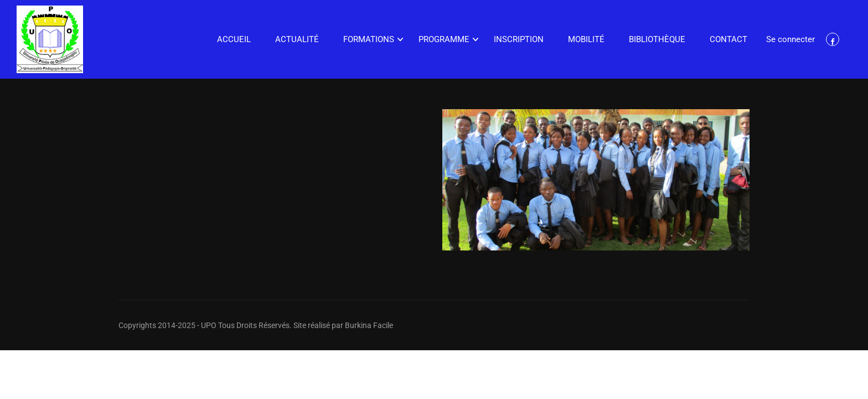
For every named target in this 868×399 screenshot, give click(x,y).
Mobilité (586, 39)
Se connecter (790, 39)
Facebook (833, 40)
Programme (444, 39)
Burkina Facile (369, 325)
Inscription (519, 39)
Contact (728, 39)
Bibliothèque (657, 39)
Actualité (297, 39)
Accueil (234, 39)
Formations (369, 39)
